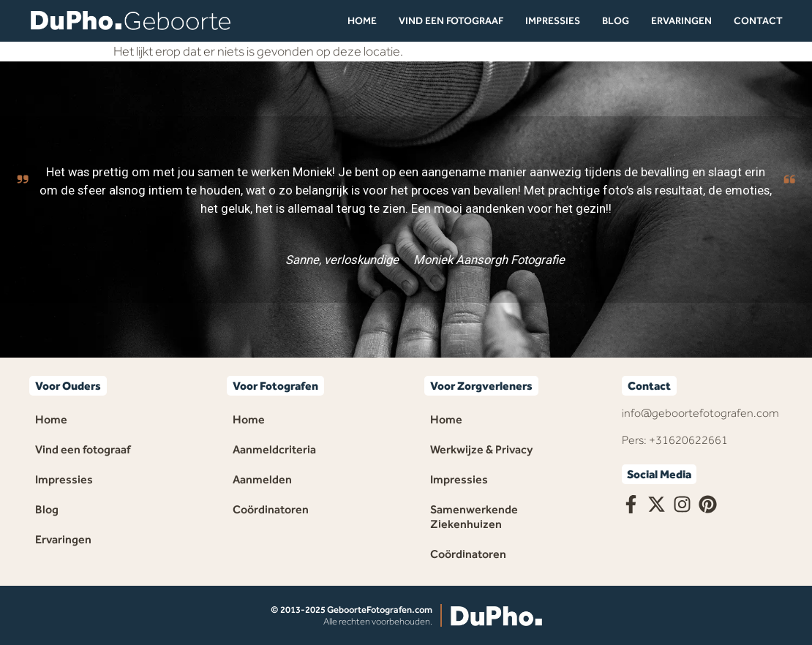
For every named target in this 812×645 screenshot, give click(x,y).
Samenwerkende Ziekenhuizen (474, 517)
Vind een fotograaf (451, 21)
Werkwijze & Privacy (481, 449)
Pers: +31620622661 (675, 440)
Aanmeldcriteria (274, 449)
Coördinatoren (271, 509)
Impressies (553, 21)
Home (362, 21)
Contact (758, 21)
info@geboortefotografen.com (700, 413)
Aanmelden (262, 479)
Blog (616, 21)
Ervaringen (681, 21)
